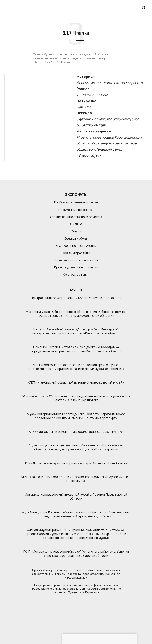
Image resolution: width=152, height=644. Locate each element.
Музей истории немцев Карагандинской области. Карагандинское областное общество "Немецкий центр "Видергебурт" (71, 58)
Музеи (37, 54)
